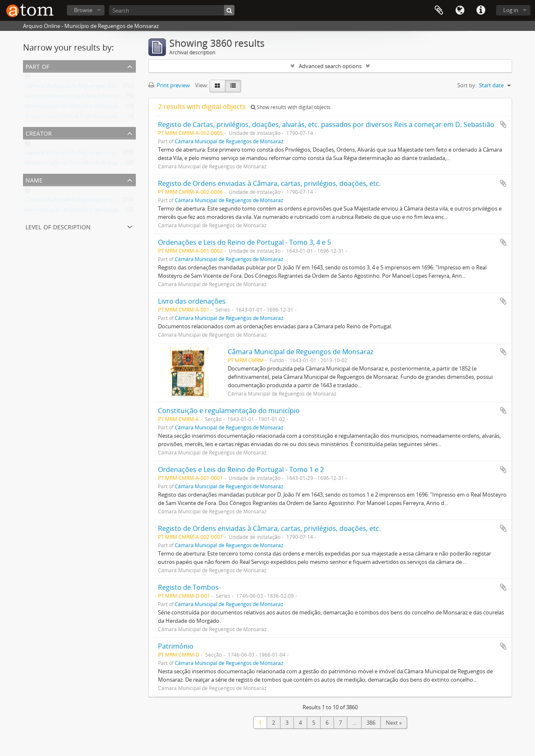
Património (176, 646)
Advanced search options (330, 66)
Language (460, 10)
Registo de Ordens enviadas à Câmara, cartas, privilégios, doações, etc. (269, 183)
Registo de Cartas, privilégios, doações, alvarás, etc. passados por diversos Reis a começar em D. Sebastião (326, 124)
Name (34, 179)
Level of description (58, 226)
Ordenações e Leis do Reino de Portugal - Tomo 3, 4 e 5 (245, 242)
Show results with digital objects (291, 107)
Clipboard (439, 10)
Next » (394, 723)
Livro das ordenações (192, 301)
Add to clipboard (503, 124)
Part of (37, 66)
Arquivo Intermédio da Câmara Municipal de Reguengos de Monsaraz (111, 98)
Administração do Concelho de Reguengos (77, 108)
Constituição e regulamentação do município (229, 411)
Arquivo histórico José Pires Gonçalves (72, 118)
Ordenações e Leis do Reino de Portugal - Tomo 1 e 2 (241, 469)
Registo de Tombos (188, 587)
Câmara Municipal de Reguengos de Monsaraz (82, 88)
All (28, 78)
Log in (511, 10)
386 (371, 723)
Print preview (169, 85)
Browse (83, 10)
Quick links (481, 10)
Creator (39, 133)
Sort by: (467, 85)
